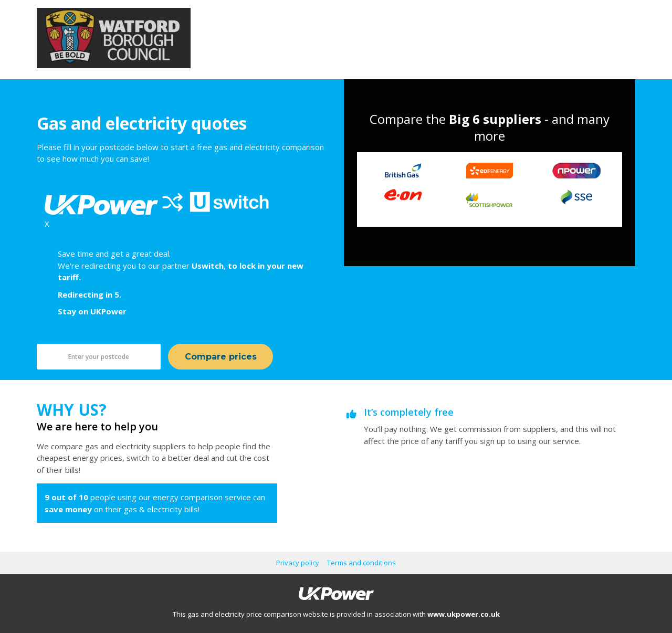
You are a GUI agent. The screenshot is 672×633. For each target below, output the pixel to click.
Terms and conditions (361, 563)
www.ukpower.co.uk (464, 614)
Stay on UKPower (92, 311)
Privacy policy (298, 563)
